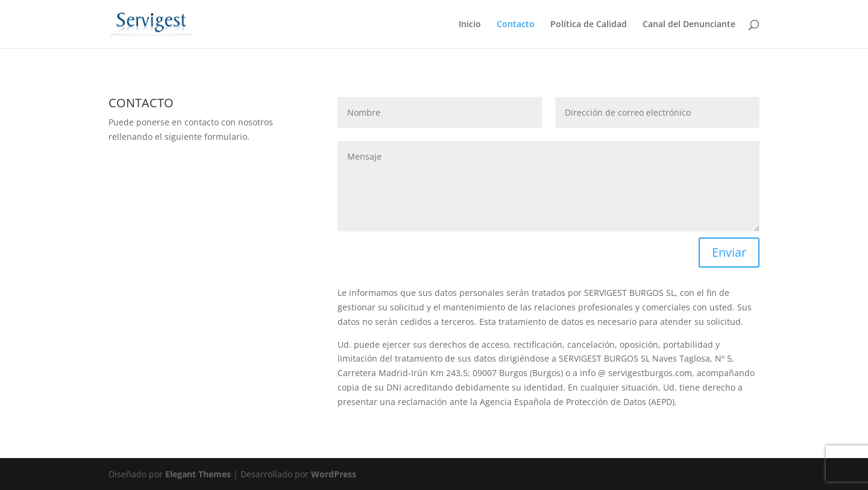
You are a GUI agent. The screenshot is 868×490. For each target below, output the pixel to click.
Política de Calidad (589, 25)
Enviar (729, 252)
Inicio (470, 25)
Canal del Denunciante (689, 25)
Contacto (516, 25)
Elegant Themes (198, 474)
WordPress (334, 474)
